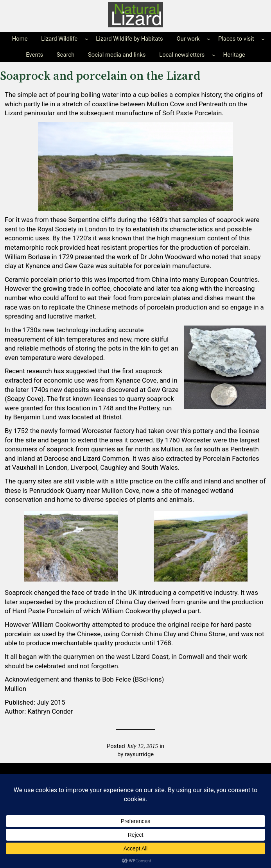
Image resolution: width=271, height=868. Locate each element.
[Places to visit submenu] (263, 39)
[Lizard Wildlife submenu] (87, 39)
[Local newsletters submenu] (214, 55)
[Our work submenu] (209, 39)
